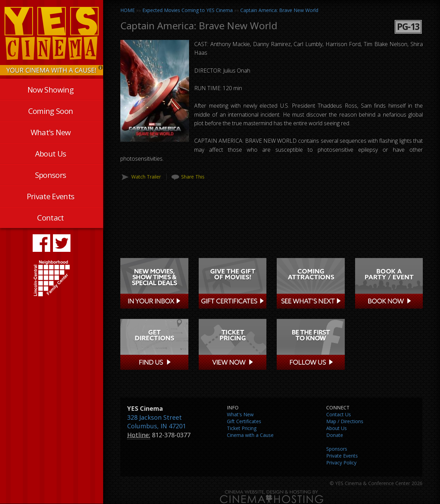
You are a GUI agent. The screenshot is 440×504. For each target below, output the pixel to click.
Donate (335, 435)
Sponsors (51, 175)
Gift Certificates (244, 421)
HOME (128, 10)
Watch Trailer (146, 177)
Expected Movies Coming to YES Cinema (188, 10)
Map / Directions (345, 421)
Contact (50, 217)
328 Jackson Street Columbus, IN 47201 (157, 422)
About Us (51, 153)
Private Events (51, 196)
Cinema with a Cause (250, 435)
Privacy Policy (341, 463)
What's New (51, 132)
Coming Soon (51, 111)
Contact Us (339, 414)
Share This (193, 177)
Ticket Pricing (242, 428)
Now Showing (51, 89)
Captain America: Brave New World (279, 10)
